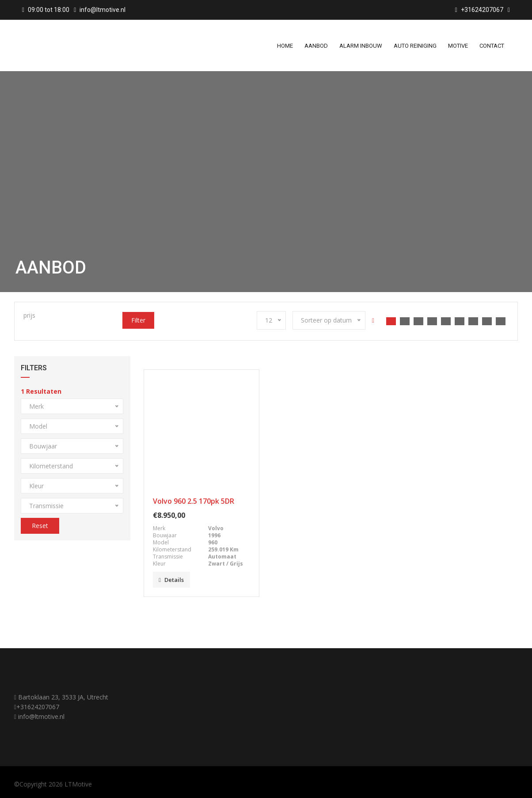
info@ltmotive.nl (103, 10)
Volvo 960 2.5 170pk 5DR (194, 501)
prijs (29, 315)
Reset (40, 526)
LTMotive (78, 784)
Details (171, 580)
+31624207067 (38, 707)
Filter (138, 320)
